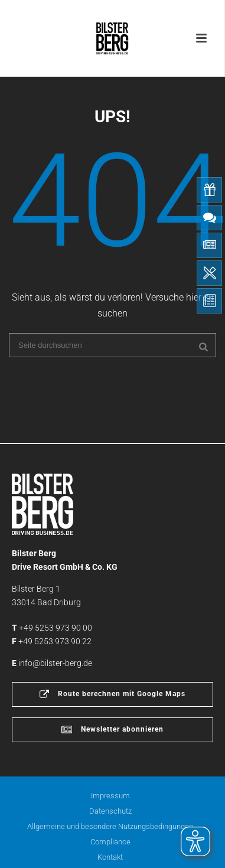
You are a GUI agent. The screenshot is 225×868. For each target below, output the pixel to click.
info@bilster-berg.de (55, 663)
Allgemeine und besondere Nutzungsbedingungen (110, 826)
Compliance (110, 842)
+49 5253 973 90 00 (56, 628)
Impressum (110, 796)
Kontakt (110, 857)
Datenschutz (110, 811)
